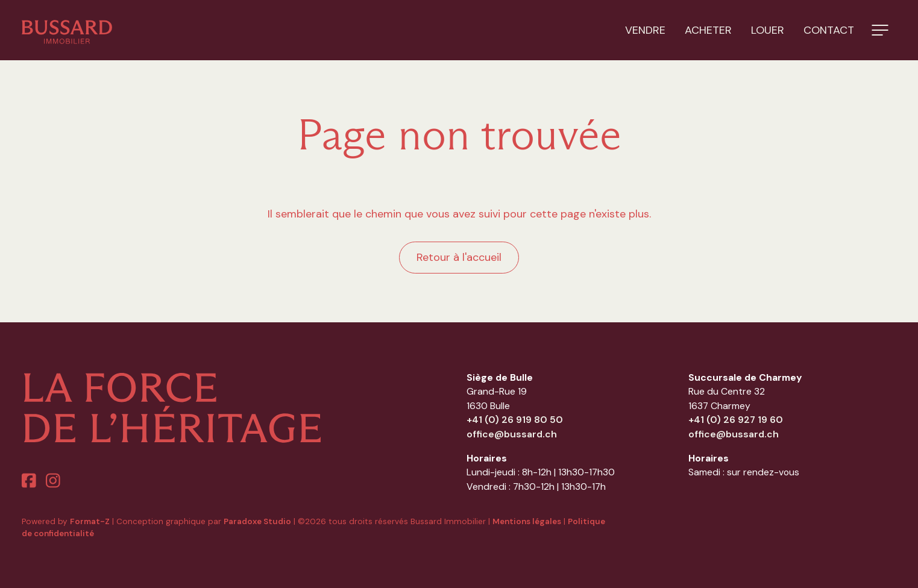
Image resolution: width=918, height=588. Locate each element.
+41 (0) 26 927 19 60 (736, 420)
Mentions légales (527, 521)
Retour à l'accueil (459, 257)
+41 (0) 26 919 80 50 (515, 420)
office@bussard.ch (512, 434)
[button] (880, 30)
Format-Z (90, 521)
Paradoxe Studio (257, 521)
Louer (768, 30)
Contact (829, 30)
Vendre (645, 30)
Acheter (708, 30)
